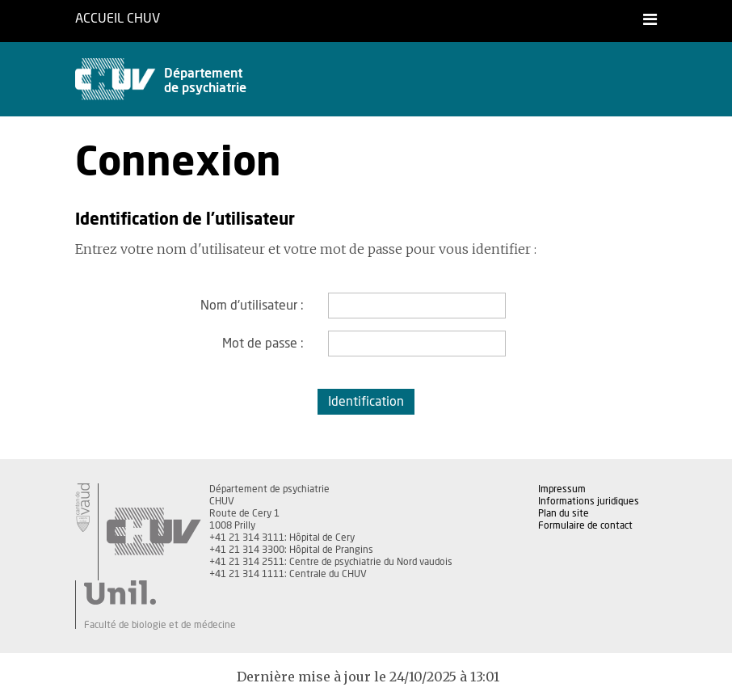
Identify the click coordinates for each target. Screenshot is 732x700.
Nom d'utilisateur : (252, 306)
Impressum (562, 489)
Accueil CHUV (118, 19)
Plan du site (564, 513)
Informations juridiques (589, 501)
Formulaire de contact (585, 525)
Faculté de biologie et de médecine (160, 625)
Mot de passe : (263, 344)
